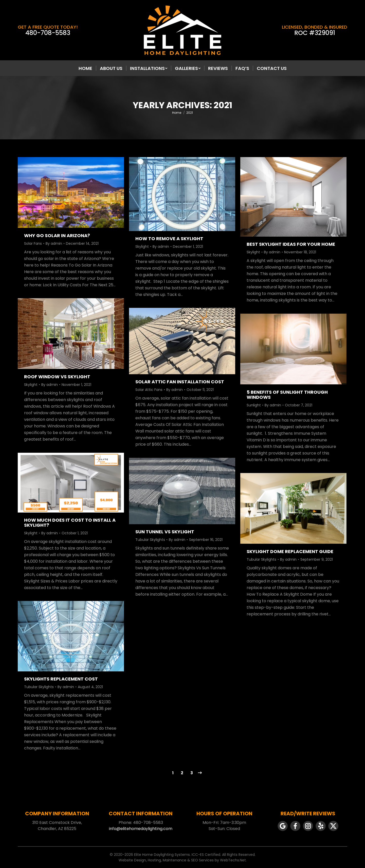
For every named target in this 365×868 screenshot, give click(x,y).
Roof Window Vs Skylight (57, 377)
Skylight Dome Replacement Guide (290, 551)
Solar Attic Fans (149, 390)
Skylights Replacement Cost (61, 679)
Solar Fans (33, 243)
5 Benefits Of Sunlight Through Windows (287, 395)
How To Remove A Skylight (169, 239)
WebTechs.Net (233, 860)
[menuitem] (85, 68)
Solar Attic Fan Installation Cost (180, 382)
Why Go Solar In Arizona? (57, 235)
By (54, 243)
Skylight (142, 247)
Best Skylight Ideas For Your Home (291, 244)
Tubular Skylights (150, 540)
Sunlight (254, 405)
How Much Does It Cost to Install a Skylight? (70, 523)
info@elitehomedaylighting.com (141, 829)
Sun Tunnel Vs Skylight (165, 532)
